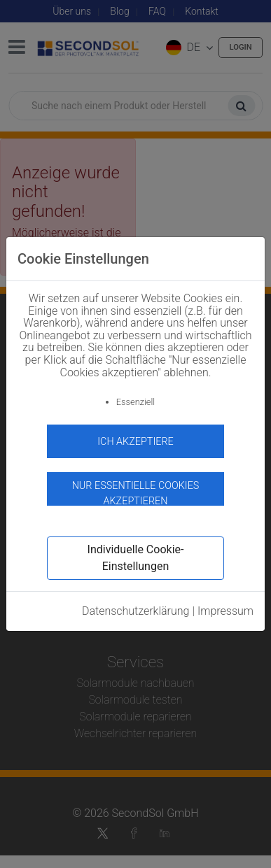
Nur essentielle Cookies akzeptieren (136, 493)
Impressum (225, 611)
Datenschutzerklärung (136, 611)
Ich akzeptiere (135, 442)
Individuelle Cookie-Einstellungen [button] (136, 558)
